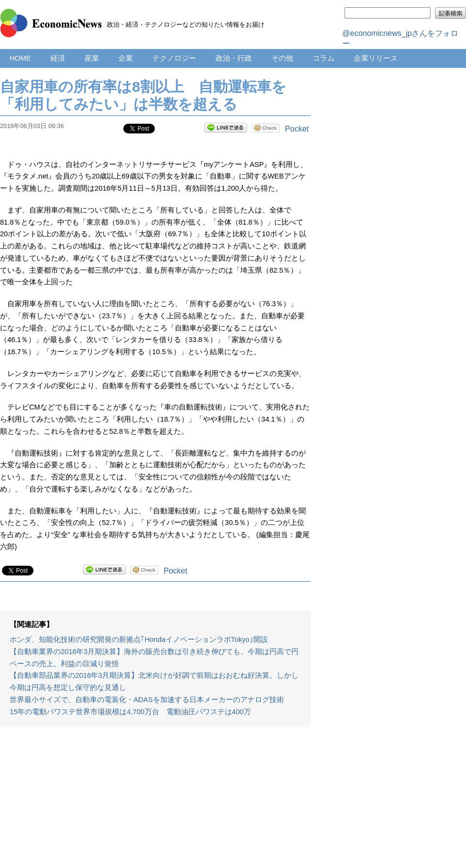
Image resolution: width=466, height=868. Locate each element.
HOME (20, 58)
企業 (126, 58)
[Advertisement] (155, 802)
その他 (282, 58)
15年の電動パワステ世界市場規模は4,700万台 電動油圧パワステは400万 (130, 712)
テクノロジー (174, 58)
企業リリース (376, 58)
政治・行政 (234, 58)
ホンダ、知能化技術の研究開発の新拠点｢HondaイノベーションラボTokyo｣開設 (139, 639)
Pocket (297, 129)
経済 (58, 58)
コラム (324, 58)
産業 (92, 58)
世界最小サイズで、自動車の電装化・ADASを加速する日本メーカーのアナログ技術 (147, 700)
